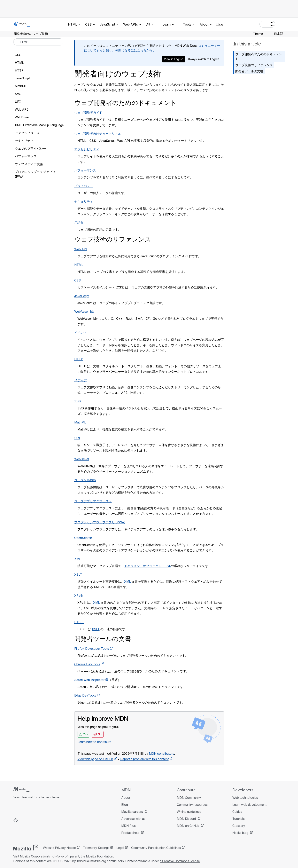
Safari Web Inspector (89, 680)
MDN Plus (128, 826)
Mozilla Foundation (100, 856)
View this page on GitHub (95, 759)
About (126, 798)
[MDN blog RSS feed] (44, 820)
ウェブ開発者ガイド (88, 113)
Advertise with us (133, 819)
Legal (120, 848)
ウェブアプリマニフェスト (93, 501)
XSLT (78, 574)
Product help (131, 833)
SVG (77, 401)
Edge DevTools (85, 695)
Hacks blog (241, 833)
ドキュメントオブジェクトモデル (148, 566)
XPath (79, 596)
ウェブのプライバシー (30, 148)
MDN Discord (187, 819)
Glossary (239, 826)
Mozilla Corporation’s (35, 856)
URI (77, 438)
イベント (81, 333)
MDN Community (189, 798)
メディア (81, 380)
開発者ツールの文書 (249, 71)
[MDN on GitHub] (16, 820)
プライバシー (84, 186)
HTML (79, 265)
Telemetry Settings (96, 848)
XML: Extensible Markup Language (39, 125)
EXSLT (79, 622)
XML (78, 559)
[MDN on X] (30, 820)
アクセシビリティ (87, 149)
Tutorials (239, 819)
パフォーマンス (85, 170)
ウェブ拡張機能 (85, 480)
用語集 (79, 223)
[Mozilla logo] (26, 848)
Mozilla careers (132, 812)
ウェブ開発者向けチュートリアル (98, 134)
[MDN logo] (21, 789)
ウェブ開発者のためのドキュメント (259, 56)
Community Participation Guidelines (156, 848)
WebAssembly (84, 312)
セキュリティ (84, 201)
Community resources (192, 805)
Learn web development (249, 805)
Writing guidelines (189, 812)
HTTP (79, 359)
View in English (174, 59)
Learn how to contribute (94, 742)
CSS (77, 280)
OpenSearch (83, 538)
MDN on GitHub (188, 826)
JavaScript (82, 296)
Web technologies (245, 798)
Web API (81, 249)
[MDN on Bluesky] (23, 820)
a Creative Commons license (180, 861)
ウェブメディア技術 (29, 164)
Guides (237, 812)
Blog (220, 24)
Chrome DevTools (87, 664)
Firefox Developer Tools (92, 649)
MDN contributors (162, 754)
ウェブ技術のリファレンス (254, 65)
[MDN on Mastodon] (37, 820)
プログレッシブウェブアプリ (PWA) (100, 522)
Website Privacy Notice (59, 848)
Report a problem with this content (144, 759)
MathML (80, 422)
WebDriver (82, 459)
